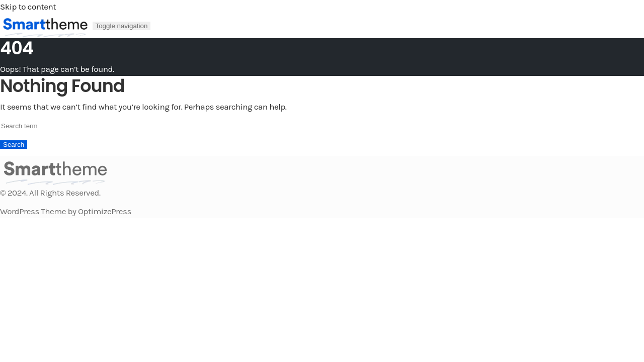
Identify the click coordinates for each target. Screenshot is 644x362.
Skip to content (28, 7)
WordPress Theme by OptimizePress (66, 211)
